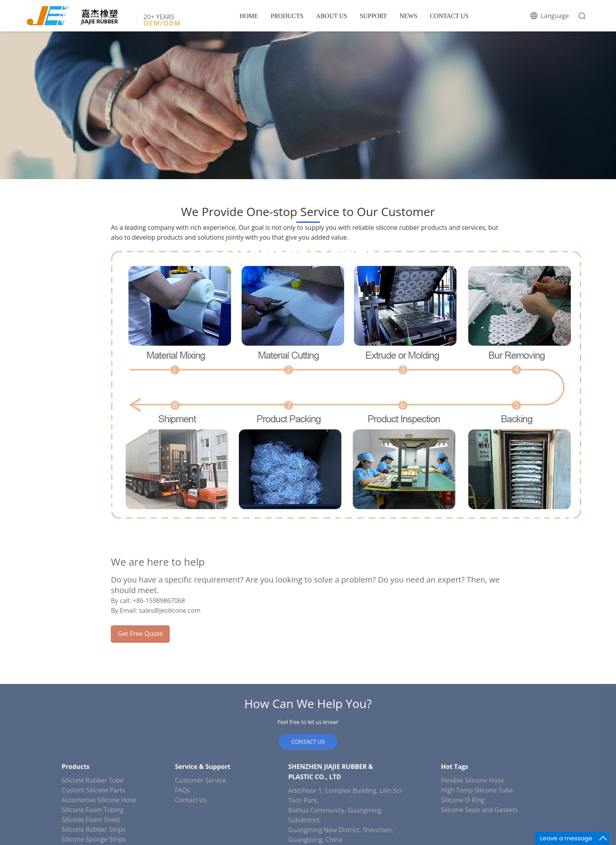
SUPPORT (373, 16)
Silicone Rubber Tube (93, 830)
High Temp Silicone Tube (477, 840)
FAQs (182, 840)
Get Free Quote (140, 656)
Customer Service (200, 830)
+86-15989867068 (159, 623)
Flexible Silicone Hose (473, 830)
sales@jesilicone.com (170, 633)
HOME (249, 16)
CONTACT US (449, 16)
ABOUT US (331, 16)
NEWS (408, 16)
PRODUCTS (287, 16)
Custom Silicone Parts (93, 840)
